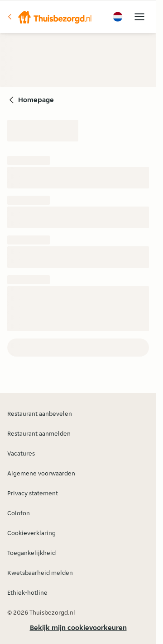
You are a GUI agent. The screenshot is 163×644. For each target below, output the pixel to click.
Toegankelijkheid (31, 553)
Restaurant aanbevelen (40, 414)
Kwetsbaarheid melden (40, 573)
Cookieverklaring (31, 533)
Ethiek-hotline (27, 592)
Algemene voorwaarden (41, 473)
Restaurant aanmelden (39, 433)
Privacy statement (33, 493)
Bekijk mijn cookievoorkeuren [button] (78, 628)
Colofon (19, 513)
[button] (49, 17)
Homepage (36, 100)
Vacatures (21, 453)
